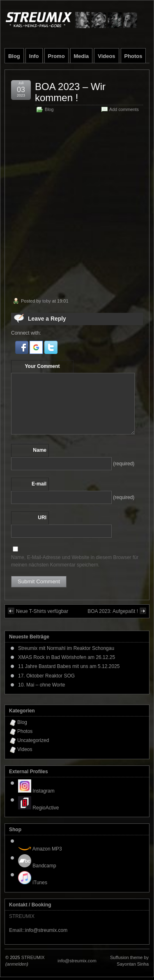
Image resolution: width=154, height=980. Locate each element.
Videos (106, 56)
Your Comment (42, 366)
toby (47, 301)
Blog (14, 56)
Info (34, 56)
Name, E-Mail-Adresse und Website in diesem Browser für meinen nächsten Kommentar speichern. (75, 561)
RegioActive (38, 808)
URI (42, 518)
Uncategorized (33, 740)
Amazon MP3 (40, 849)
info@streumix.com (46, 930)
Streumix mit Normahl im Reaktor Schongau (66, 648)
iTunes (33, 883)
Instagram (36, 791)
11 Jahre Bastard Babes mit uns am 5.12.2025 (69, 666)
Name (40, 450)
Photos (133, 56)
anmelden (17, 964)
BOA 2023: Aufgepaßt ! (117, 611)
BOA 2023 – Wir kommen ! (70, 92)
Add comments (124, 109)
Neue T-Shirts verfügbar (38, 611)
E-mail (39, 484)
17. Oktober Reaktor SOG (46, 676)
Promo (56, 56)
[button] (22, 352)
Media (82, 56)
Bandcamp (37, 866)
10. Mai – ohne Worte (42, 685)
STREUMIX (33, 957)
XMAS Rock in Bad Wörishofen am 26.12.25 (67, 657)
